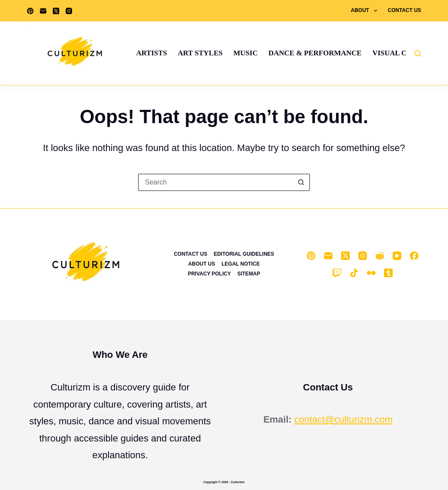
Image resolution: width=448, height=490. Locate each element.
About (366, 11)
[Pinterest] (30, 11)
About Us (202, 264)
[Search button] (301, 182)
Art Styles (200, 53)
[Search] (418, 53)
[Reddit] (380, 256)
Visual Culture (404, 53)
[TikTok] (354, 273)
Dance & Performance (315, 53)
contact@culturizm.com (344, 419)
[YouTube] (397, 256)
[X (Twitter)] (56, 11)
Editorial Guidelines (244, 254)
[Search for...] (215, 182)
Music (246, 53)
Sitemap (249, 274)
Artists (151, 53)
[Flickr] (371, 273)
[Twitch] (337, 273)
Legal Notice (241, 264)
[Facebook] (414, 256)
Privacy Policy (209, 274)
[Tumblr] (388, 273)
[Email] (43, 11)
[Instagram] (69, 11)
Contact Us (405, 10)
